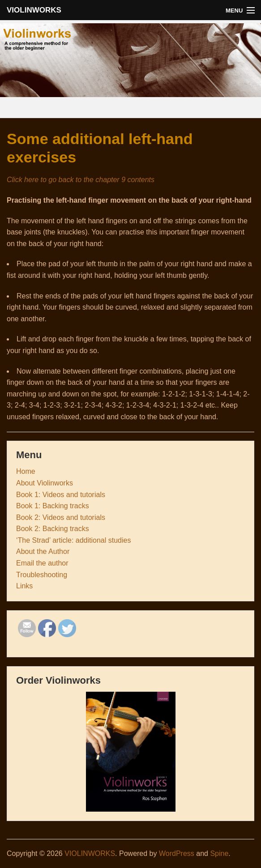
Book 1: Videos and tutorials (61, 495)
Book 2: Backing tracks (53, 529)
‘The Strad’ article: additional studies (73, 540)
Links (24, 586)
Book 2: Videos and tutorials (61, 517)
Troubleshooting (42, 575)
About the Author (43, 551)
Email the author (42, 563)
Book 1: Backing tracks (53, 506)
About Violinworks (45, 483)
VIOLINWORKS (34, 10)
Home (26, 471)
